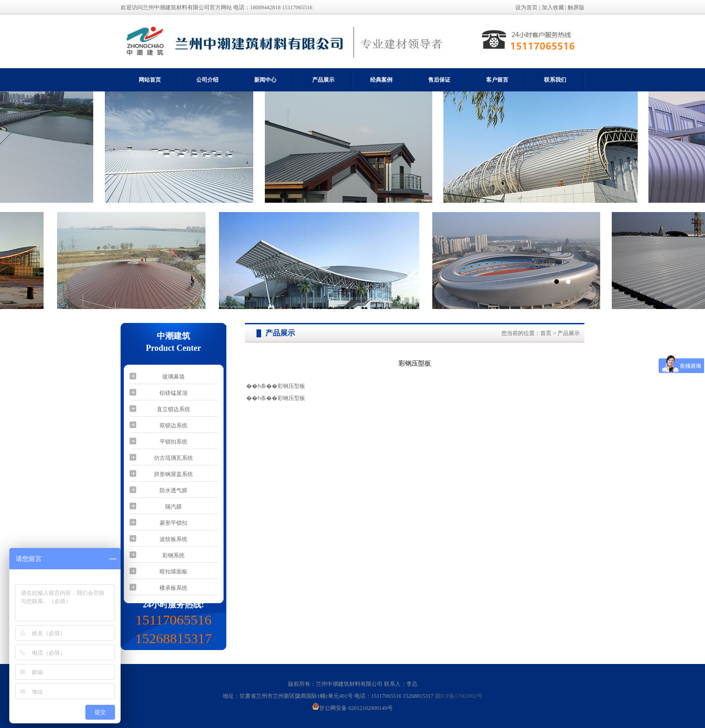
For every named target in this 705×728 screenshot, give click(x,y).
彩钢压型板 (291, 386)
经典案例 (381, 80)
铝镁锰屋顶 (173, 393)
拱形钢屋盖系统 (173, 474)
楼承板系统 (173, 588)
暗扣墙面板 (173, 572)
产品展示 (323, 80)
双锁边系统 (173, 425)
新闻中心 (265, 80)
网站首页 (150, 80)
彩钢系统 (173, 555)
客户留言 (497, 80)
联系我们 (555, 80)
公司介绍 (207, 80)
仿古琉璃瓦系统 (173, 458)
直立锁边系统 (173, 409)
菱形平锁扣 (173, 523)
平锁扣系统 (173, 442)
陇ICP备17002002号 (459, 696)
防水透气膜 (173, 490)
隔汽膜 (173, 507)
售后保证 (439, 80)
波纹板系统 (173, 539)
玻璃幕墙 (173, 377)
